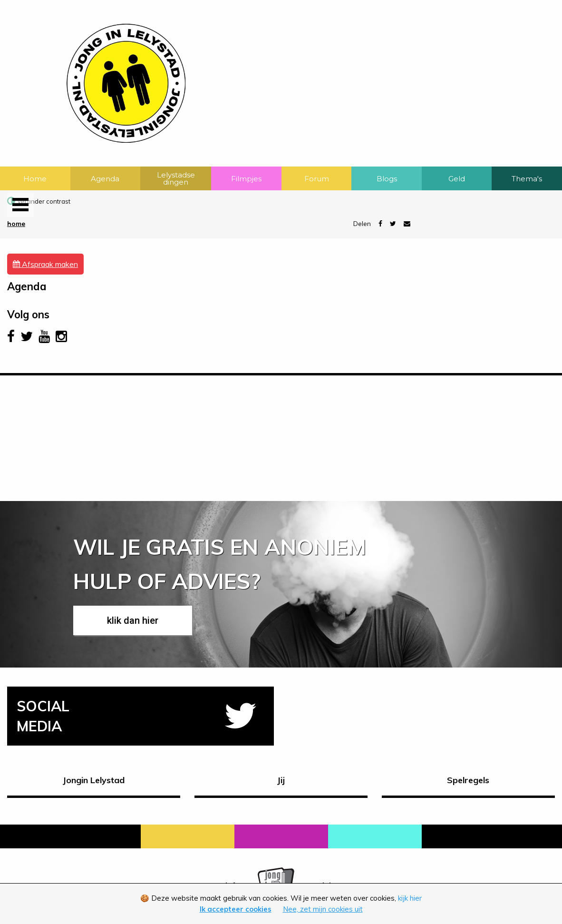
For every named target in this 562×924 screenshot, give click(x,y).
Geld (457, 179)
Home (35, 179)
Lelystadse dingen (176, 178)
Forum (317, 179)
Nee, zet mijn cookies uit (323, 909)
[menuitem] (35, 178)
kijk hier (410, 898)
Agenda (105, 179)
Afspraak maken (45, 264)
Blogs (387, 179)
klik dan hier (133, 620)
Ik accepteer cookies (236, 909)
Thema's (527, 179)
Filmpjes (246, 179)
